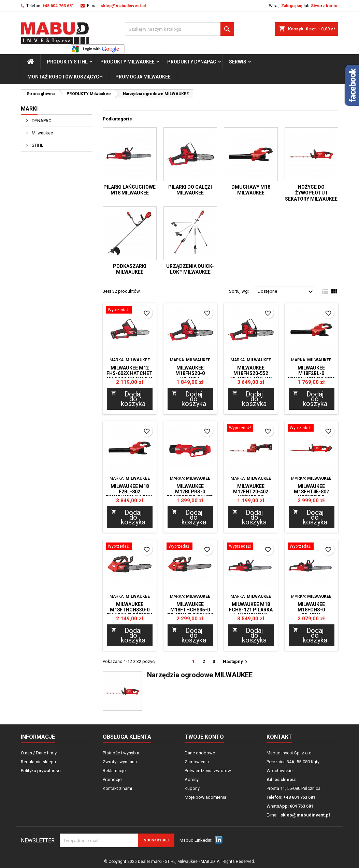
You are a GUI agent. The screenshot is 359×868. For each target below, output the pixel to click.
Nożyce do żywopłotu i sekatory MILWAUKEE (311, 193)
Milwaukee (42, 133)
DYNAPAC (41, 121)
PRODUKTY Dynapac (192, 62)
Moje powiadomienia (205, 797)
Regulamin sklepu (38, 762)
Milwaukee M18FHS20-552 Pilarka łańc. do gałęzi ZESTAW (251, 376)
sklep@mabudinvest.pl (123, 6)
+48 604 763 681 (58, 6)
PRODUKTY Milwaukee (127, 62)
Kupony (192, 788)
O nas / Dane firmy (39, 753)
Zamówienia (197, 762)
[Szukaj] (179, 29)
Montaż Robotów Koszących (65, 77)
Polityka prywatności (41, 771)
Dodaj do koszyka (128, 399)
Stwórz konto (324, 6)
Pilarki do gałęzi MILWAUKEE (190, 190)
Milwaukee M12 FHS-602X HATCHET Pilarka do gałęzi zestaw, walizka (130, 376)
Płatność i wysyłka (121, 753)
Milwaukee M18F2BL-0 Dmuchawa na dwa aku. (311, 376)
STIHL (37, 145)
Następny (236, 662)
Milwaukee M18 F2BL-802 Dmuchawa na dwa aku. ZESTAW (130, 494)
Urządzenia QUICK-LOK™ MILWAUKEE (190, 269)
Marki (29, 109)
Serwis (238, 62)
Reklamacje (114, 771)
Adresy (192, 779)
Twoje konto (204, 737)
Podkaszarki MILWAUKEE (130, 269)
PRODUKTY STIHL (67, 62)
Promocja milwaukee (143, 77)
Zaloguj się (292, 6)
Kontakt (279, 737)
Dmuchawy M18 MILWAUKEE (251, 190)
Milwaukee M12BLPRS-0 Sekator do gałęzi (190, 492)
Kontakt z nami (117, 788)
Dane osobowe (200, 753)
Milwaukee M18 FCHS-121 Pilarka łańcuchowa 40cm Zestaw (251, 612)
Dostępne (286, 292)
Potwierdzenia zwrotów (208, 771)
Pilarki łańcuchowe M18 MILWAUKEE (130, 190)
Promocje (112, 779)
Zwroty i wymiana (120, 762)
